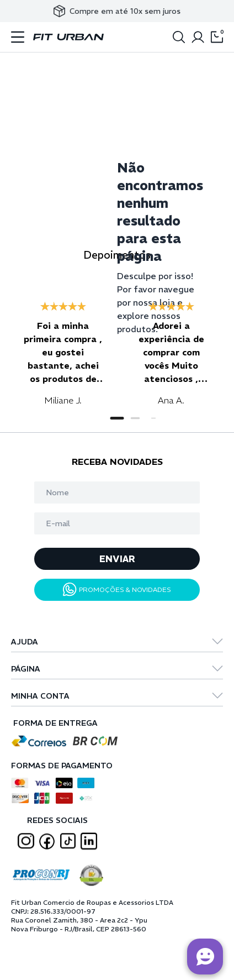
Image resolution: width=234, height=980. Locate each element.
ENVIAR (117, 559)
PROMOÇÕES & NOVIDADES (117, 589)
